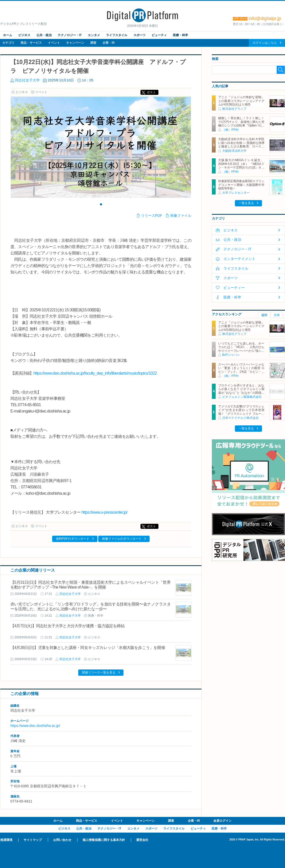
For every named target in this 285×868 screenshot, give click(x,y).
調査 (93, 43)
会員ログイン (222, 821)
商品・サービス (31, 43)
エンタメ (94, 35)
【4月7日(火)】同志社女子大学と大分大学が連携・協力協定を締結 (67, 626)
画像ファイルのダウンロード (122, 539)
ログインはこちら (265, 43)
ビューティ (159, 35)
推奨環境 (6, 840)
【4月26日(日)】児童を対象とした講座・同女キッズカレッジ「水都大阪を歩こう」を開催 (88, 648)
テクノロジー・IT (70, 35)
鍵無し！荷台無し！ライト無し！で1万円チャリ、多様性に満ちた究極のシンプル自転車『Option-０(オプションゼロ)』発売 (241, 124)
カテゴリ (8, 43)
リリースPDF (152, 215)
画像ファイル (181, 215)
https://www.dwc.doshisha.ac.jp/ (35, 726)
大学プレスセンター (236, 193)
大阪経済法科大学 (234, 151)
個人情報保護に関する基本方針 (104, 840)
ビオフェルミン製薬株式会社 (242, 397)
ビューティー (234, 288)
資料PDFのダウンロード (73, 539)
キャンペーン (75, 43)
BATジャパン (231, 355)
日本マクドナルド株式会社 (240, 418)
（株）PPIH (230, 130)
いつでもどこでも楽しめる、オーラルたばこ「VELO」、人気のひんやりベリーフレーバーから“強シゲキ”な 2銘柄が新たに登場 (241, 349)
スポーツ (139, 35)
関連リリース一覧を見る (99, 672)
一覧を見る (246, 203)
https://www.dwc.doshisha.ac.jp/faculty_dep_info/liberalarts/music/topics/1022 (95, 373)
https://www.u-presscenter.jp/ (104, 512)
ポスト (151, 92)
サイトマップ (33, 840)
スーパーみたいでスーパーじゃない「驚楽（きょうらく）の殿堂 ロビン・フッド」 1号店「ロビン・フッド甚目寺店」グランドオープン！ (241, 372)
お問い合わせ (62, 840)
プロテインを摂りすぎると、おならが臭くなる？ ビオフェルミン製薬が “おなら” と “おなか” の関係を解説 (241, 391)
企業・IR (109, 43)
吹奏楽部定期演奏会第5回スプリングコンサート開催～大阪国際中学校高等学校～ (241, 185)
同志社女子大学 (27, 80)
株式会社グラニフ (234, 109)
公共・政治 (44, 35)
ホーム (8, 35)
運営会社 (142, 840)
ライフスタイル (117, 35)
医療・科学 (180, 35)
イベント (54, 43)
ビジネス (24, 35)
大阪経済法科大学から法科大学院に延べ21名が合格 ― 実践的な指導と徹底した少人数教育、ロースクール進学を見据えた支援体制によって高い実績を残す (241, 146)
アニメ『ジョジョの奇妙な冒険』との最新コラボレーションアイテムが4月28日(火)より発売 (241, 101)
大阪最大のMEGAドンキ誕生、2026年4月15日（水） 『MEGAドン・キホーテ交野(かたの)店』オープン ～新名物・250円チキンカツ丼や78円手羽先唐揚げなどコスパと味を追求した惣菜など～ (241, 169)
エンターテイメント (239, 259)
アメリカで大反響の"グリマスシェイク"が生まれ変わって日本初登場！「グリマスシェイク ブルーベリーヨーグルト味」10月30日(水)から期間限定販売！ (241, 414)
